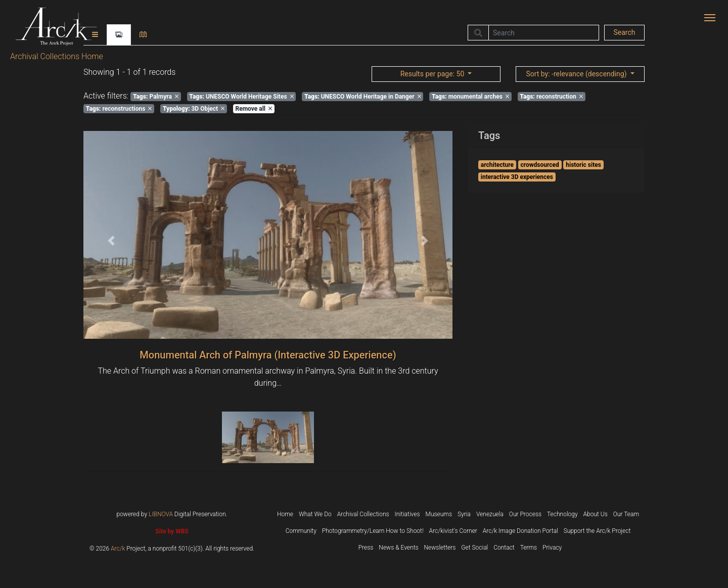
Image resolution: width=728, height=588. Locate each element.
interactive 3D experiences (517, 177)
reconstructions (119, 109)
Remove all (254, 109)
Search (624, 32)
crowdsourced (540, 165)
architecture (497, 165)
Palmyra (156, 97)
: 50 (433, 74)
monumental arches (470, 97)
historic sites (583, 165)
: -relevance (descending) (577, 74)
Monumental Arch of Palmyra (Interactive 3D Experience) (268, 355)
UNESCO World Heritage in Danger (363, 97)
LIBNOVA (161, 514)
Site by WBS (172, 531)
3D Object (194, 109)
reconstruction (551, 97)
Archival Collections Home (57, 56)
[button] (111, 241)
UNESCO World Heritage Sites (241, 97)
